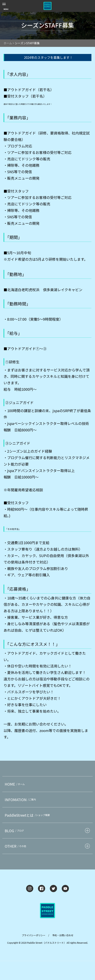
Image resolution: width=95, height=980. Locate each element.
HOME (15, 784)
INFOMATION (21, 800)
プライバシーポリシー (34, 935)
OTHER (16, 846)
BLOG (15, 831)
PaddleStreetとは (28, 815)
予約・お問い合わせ (63, 935)
